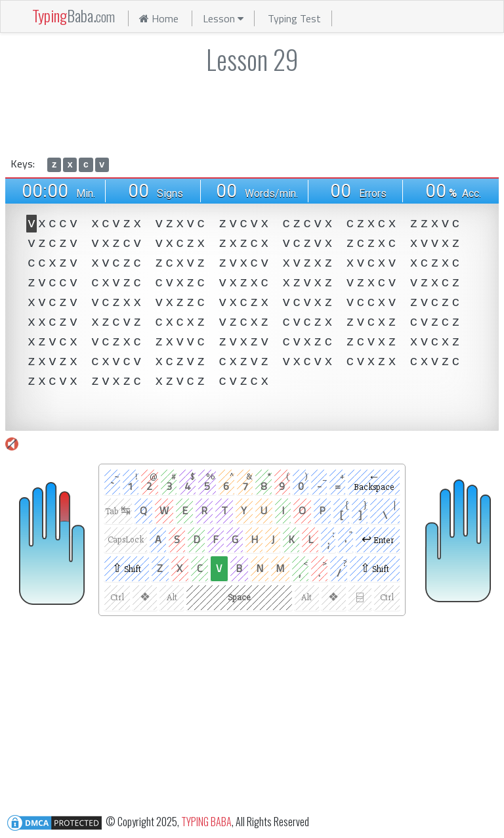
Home (159, 18)
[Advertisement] (252, 113)
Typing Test (294, 18)
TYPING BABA (206, 821)
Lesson (223, 18)
